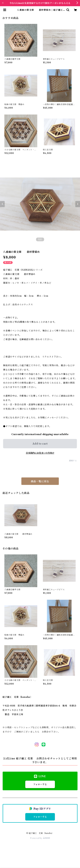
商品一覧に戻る (40, 481)
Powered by (40, 838)
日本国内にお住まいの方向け (40, 453)
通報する (73, 461)
